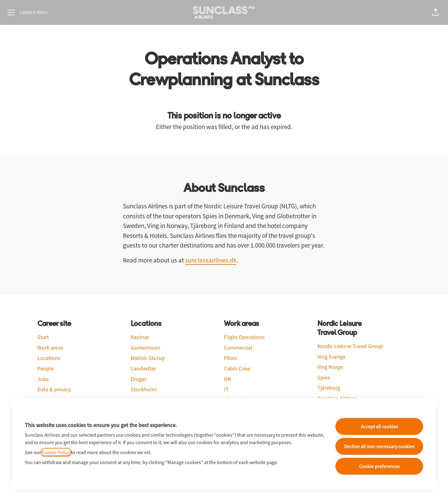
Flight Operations (244, 337)
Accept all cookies (379, 426)
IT (226, 389)
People (46, 368)
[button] (436, 12)
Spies (324, 377)
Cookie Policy (56, 452)
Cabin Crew (237, 368)
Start (43, 337)
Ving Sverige (331, 357)
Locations (49, 358)
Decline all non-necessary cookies (379, 446)
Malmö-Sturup (148, 358)
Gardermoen (145, 348)
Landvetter (143, 368)
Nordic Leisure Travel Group (350, 346)
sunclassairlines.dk (211, 260)
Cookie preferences (379, 466)
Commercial (238, 348)
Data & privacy (54, 389)
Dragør (139, 379)
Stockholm (144, 389)
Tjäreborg (329, 388)
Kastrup (140, 337)
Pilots (231, 358)
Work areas (50, 348)
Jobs (43, 379)
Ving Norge (330, 367)
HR (227, 379)
